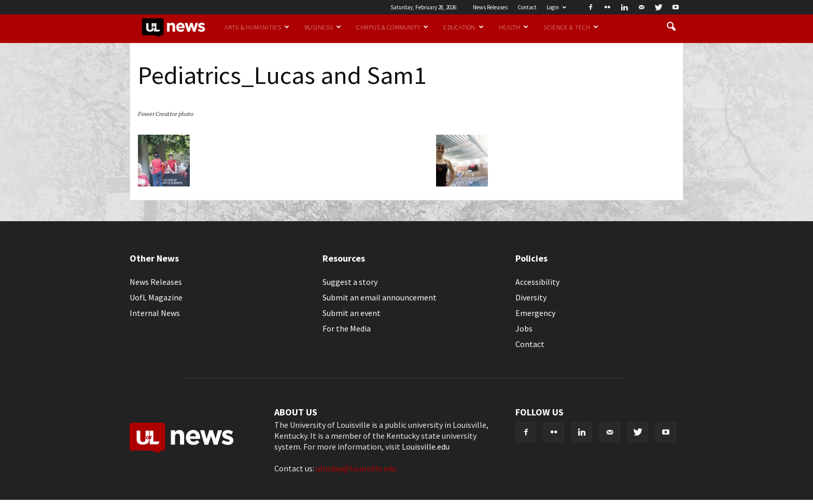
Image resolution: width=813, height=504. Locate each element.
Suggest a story (350, 282)
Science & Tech (571, 27)
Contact (527, 7)
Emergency (535, 313)
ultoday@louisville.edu (356, 468)
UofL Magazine (156, 297)
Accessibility (537, 282)
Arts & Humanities (257, 27)
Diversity (531, 297)
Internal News (155, 313)
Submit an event (352, 313)
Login (556, 7)
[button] (671, 27)
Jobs (524, 328)
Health (514, 27)
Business (323, 27)
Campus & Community (392, 27)
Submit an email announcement (380, 297)
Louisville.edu (426, 447)
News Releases (490, 7)
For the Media (347, 328)
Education (463, 27)
